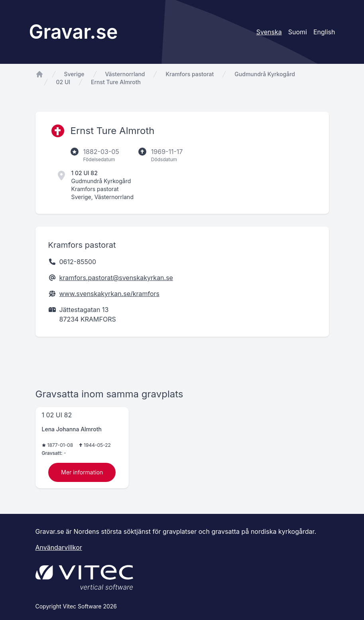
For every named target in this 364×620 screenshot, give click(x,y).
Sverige (74, 74)
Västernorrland (125, 74)
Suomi (298, 32)
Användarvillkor (59, 547)
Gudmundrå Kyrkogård (265, 74)
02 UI (63, 82)
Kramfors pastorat (190, 74)
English (324, 32)
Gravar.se (74, 32)
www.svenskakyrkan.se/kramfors (110, 294)
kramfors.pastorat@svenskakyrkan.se (116, 278)
